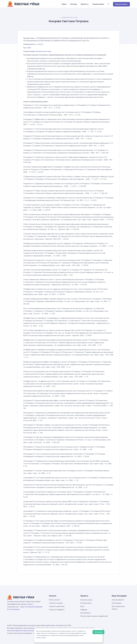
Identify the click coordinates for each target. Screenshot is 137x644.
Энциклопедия (98, 4)
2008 (29, 48)
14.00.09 (40, 44)
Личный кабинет (121, 4)
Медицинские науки (70, 17)
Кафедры (84, 610)
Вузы (82, 606)
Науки (64, 4)
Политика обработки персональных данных (24, 631)
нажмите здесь (41, 638)
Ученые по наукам (56, 603)
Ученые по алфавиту (57, 610)
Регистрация (117, 603)
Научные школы (86, 600)
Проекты (84, 4)
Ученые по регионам (57, 606)
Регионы (74, 4)
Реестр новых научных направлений (94, 616)
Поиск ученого (55, 600)
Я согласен (98, 632)
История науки (86, 603)
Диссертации (85, 613)
